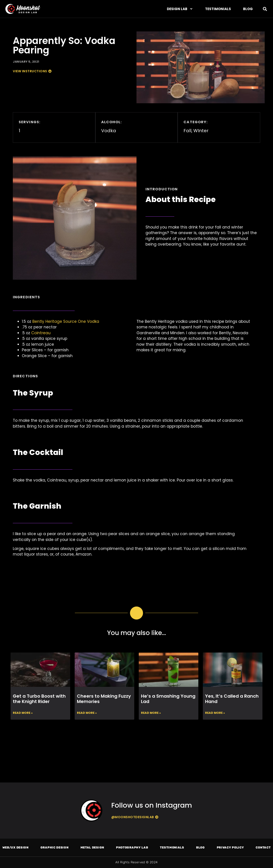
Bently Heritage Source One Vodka (66, 321)
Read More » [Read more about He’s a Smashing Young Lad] (151, 713)
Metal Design (92, 847)
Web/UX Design (16, 847)
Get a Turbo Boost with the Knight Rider (39, 699)
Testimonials (218, 9)
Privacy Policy (230, 847)
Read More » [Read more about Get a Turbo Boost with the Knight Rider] (23, 713)
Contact (263, 847)
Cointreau (41, 333)
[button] (265, 9)
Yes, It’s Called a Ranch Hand (232, 699)
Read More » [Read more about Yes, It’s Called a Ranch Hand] (215, 713)
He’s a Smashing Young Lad (168, 699)
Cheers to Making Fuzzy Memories (104, 699)
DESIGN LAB (180, 9)
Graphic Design (55, 847)
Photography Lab (132, 847)
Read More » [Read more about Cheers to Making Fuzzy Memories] (87, 713)
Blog (248, 9)
